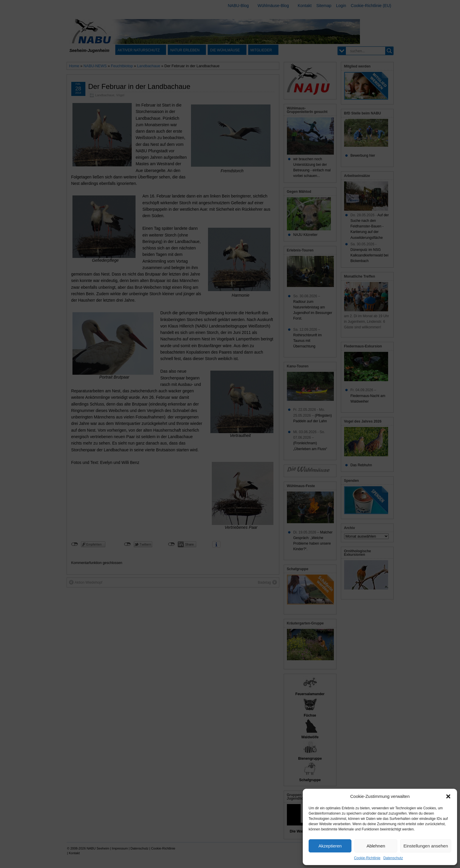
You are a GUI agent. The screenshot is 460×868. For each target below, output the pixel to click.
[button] (448, 796)
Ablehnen (376, 846)
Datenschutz (393, 858)
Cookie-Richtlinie (367, 858)
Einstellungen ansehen (426, 846)
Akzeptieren (330, 846)
